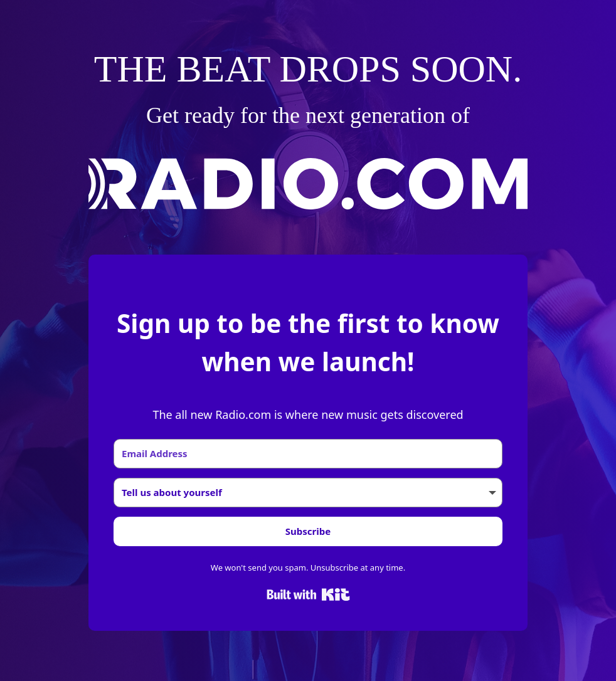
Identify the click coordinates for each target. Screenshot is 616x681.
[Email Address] (308, 454)
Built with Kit (308, 594)
